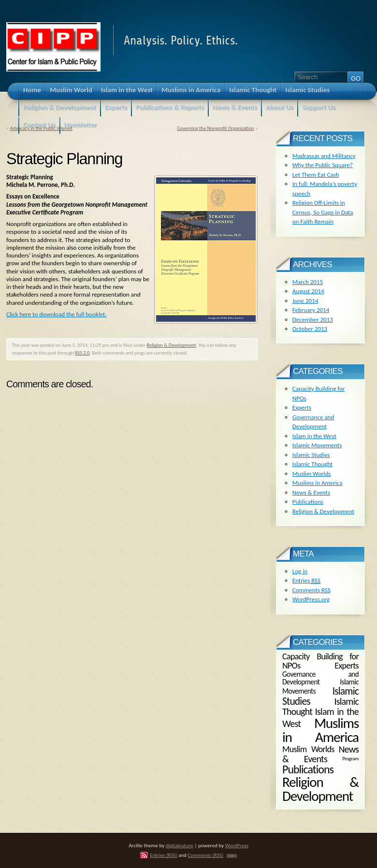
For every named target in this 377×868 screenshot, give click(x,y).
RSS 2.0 (82, 353)
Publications (308, 502)
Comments (312, 590)
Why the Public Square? (323, 165)
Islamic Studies (311, 455)
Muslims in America (318, 483)
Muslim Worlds (312, 474)
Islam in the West (314, 436)
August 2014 (308, 291)
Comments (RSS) (205, 855)
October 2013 (310, 329)
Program (350, 759)
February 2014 (311, 310)
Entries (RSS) (163, 855)
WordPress (237, 845)
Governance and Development (320, 678)
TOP (232, 856)
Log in (300, 571)
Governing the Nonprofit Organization (215, 128)
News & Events (311, 492)
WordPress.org (311, 599)
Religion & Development (171, 345)
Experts (302, 407)
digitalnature (180, 845)
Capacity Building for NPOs (320, 661)
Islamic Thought (312, 464)
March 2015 (308, 282)
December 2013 (313, 320)
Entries (306, 580)
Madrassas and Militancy (324, 156)
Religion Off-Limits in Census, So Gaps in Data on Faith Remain (323, 212)
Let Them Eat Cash (316, 175)
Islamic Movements (317, 445)
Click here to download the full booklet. (57, 314)
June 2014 (305, 301)
